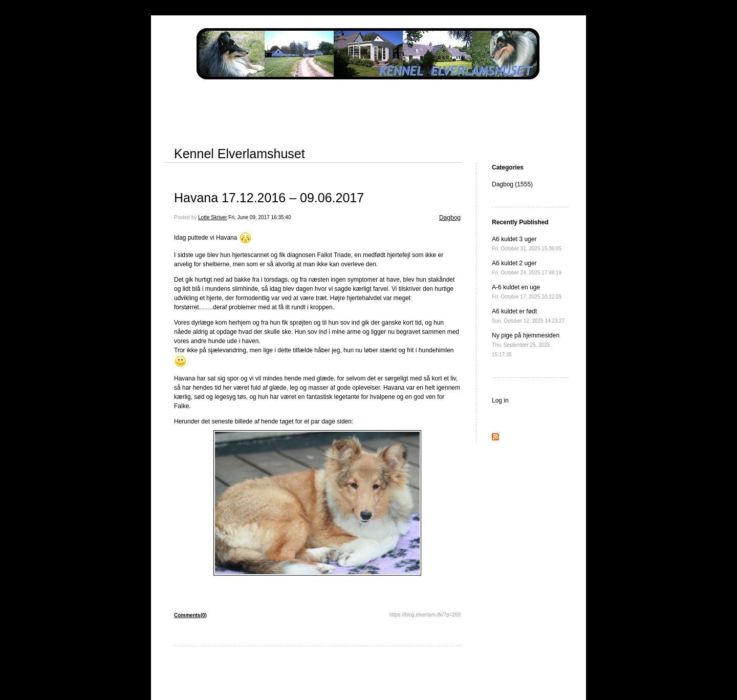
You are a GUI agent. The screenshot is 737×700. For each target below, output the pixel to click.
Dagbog (450, 218)
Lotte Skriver (212, 217)
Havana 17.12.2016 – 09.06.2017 (269, 198)
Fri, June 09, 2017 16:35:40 (259, 217)
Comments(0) (190, 615)
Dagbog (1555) (512, 184)
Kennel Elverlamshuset (240, 154)
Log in (500, 400)
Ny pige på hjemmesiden (526, 345)
